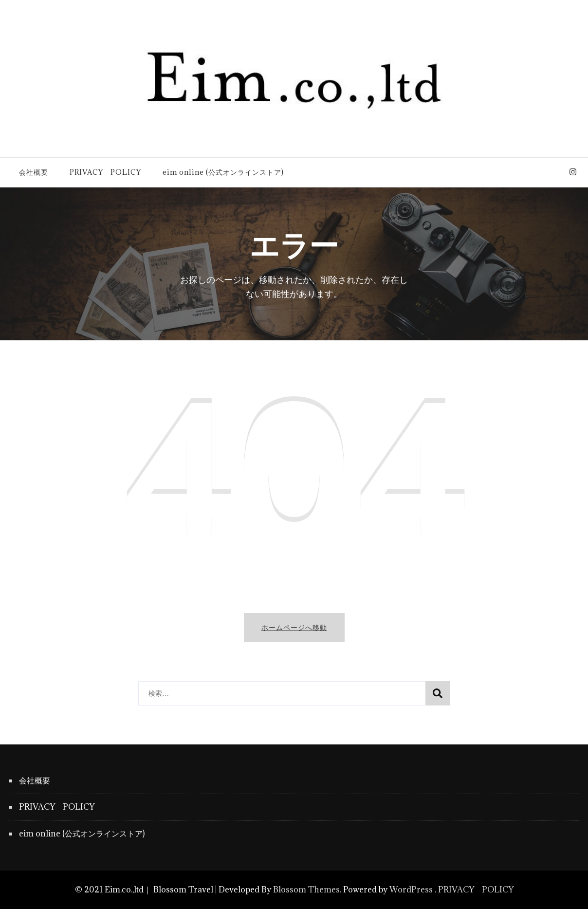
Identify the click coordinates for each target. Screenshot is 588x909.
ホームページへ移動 (294, 627)
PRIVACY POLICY (105, 172)
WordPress (411, 890)
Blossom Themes (306, 890)
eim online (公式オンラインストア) (223, 172)
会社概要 (34, 172)
